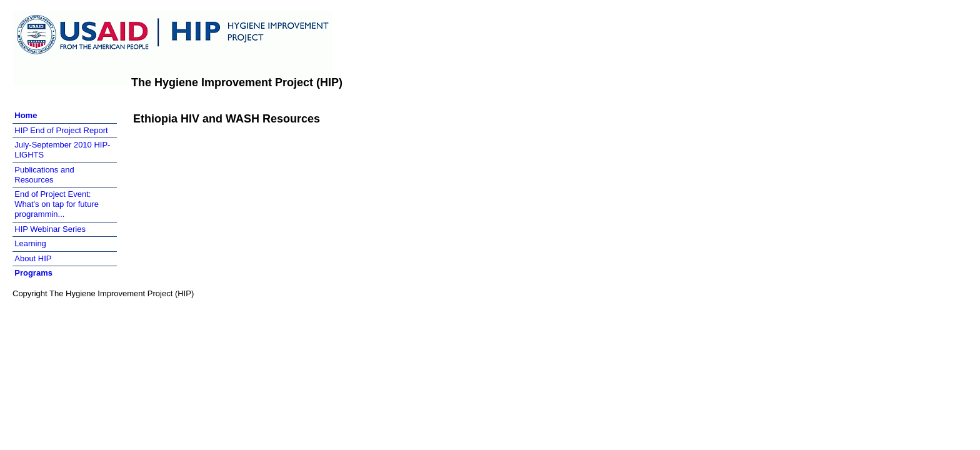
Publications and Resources (44, 175)
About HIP (33, 258)
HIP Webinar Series (50, 229)
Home (26, 115)
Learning (30, 243)
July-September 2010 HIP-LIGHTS (62, 150)
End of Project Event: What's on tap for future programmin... (57, 204)
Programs (33, 273)
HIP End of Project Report (61, 130)
